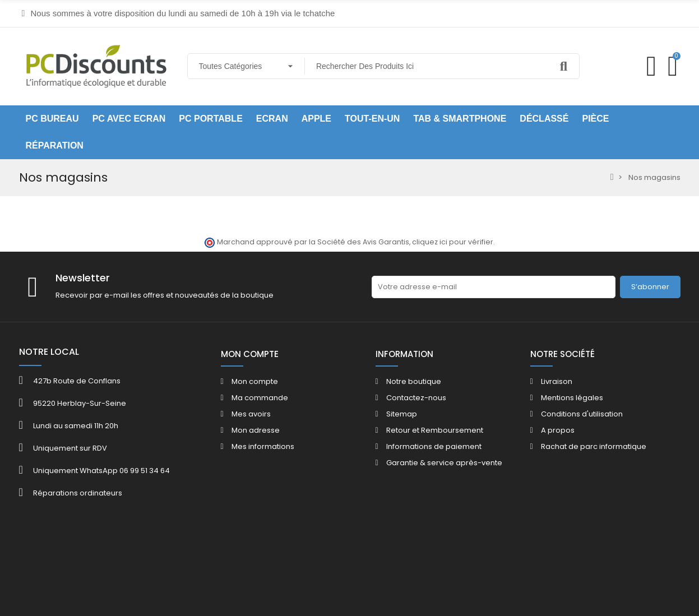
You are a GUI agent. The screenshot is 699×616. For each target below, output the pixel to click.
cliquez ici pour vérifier (453, 242)
